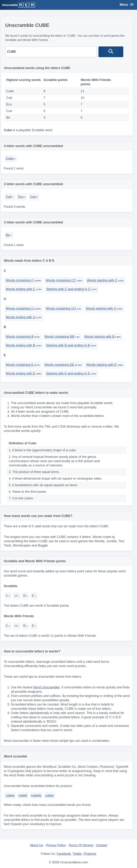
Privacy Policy (56, 845)
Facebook (64, 854)
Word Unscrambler (46, 687)
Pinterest (90, 854)
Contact (102, 845)
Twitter (77, 854)
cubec (50, 795)
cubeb (23, 795)
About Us (36, 845)
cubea (10, 795)
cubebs (36, 795)
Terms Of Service (81, 845)
